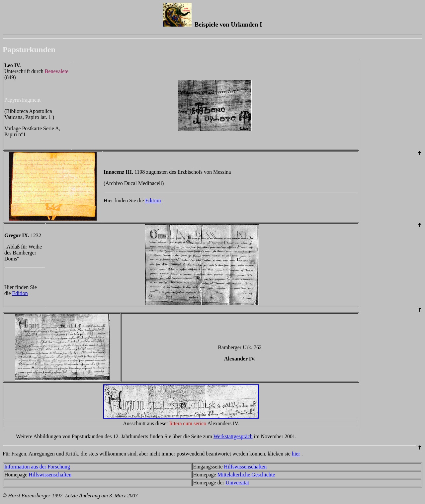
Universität (237, 483)
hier (296, 454)
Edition (153, 201)
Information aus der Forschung (37, 467)
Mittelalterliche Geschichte (246, 475)
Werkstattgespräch (233, 436)
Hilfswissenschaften (245, 467)
